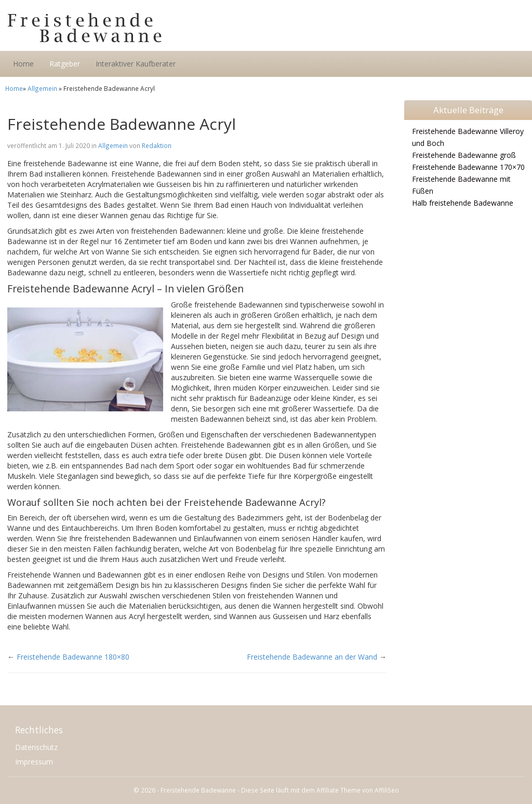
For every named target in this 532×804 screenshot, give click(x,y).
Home (23, 64)
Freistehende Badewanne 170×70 (468, 167)
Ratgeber (65, 64)
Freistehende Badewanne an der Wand (312, 657)
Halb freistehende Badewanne (463, 203)
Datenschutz (36, 747)
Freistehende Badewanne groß (464, 155)
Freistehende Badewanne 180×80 (73, 657)
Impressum (34, 762)
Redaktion (157, 145)
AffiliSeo (387, 790)
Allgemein (42, 88)
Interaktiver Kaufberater (136, 64)
